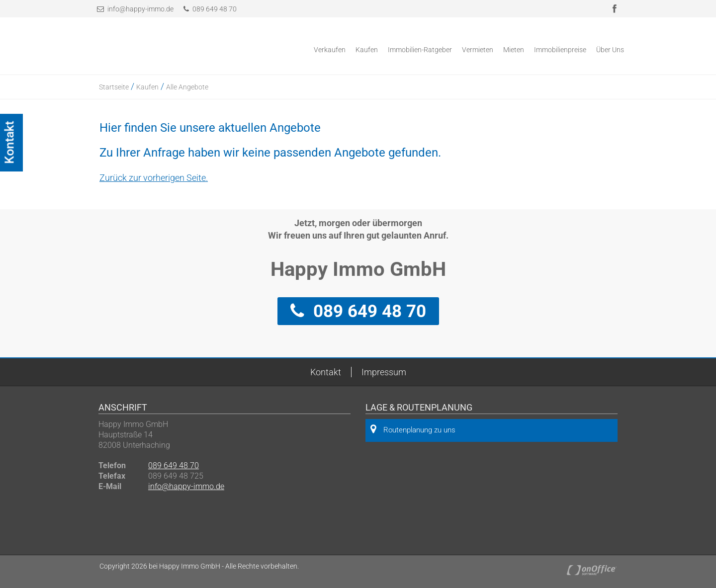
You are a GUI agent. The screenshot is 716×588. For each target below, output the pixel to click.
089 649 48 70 (210, 9)
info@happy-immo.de (140, 9)
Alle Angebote (187, 87)
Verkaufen (330, 50)
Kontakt (326, 372)
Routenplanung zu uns (413, 429)
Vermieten (478, 50)
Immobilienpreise (560, 50)
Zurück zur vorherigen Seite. (154, 178)
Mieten (514, 50)
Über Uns (610, 50)
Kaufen (367, 50)
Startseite (114, 87)
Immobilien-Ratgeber (420, 50)
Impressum (384, 372)
